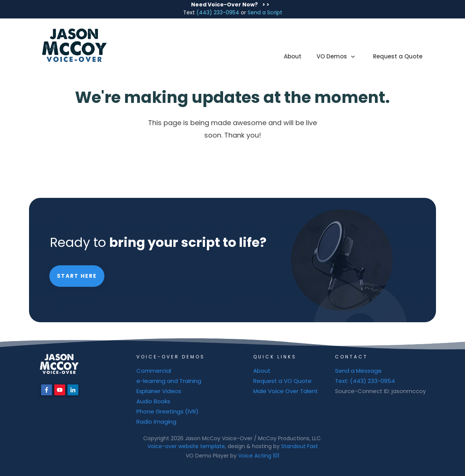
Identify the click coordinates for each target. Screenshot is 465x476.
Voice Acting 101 (259, 456)
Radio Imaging (156, 422)
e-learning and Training (169, 381)
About (262, 371)
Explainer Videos (159, 391)
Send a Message (358, 371)
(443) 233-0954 (218, 12)
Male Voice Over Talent (286, 391)
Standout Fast (300, 446)
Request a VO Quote (282, 381)
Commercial (154, 371)
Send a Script (265, 12)
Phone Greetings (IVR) (167, 411)
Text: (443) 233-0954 (365, 381)
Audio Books (153, 401)
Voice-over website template (186, 446)
